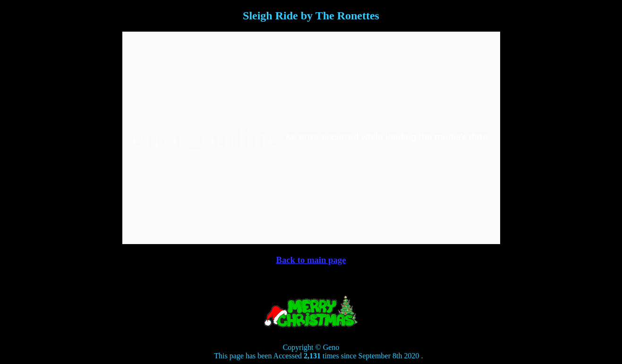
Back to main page (311, 260)
